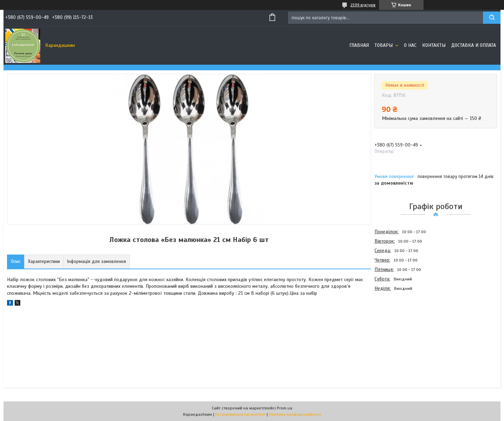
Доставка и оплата (474, 45)
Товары (384, 45)
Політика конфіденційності (295, 414)
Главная (359, 45)
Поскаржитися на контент (240, 414)
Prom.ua (285, 408)
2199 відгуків (363, 5)
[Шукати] (492, 18)
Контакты (434, 45)
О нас (410, 45)
